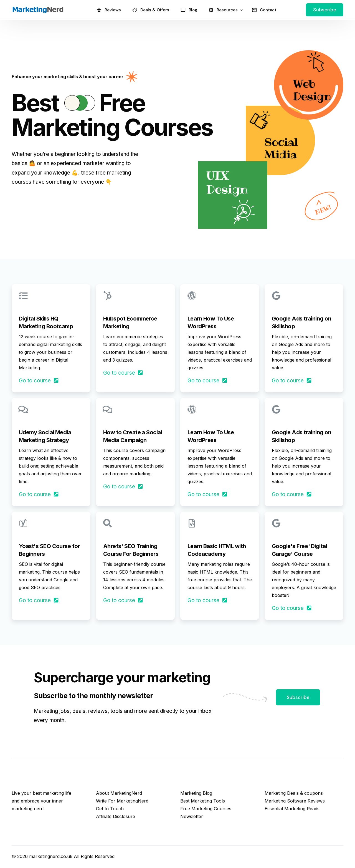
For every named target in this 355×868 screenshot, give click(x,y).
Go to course (39, 381)
